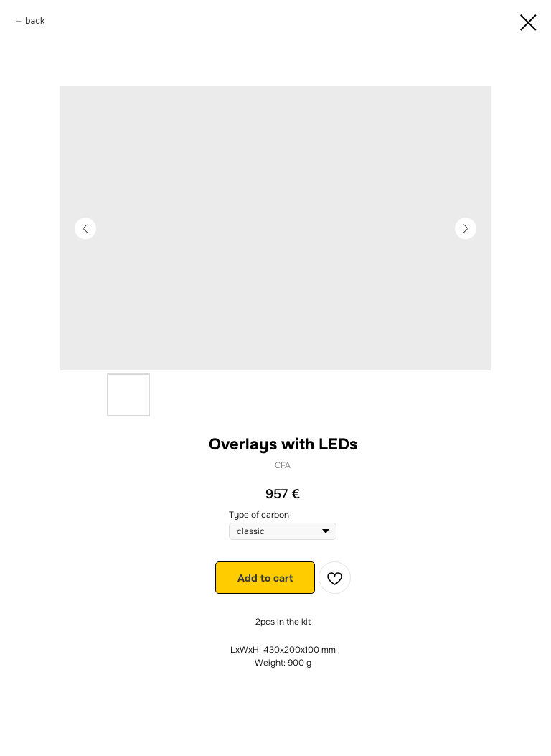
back (35, 21)
